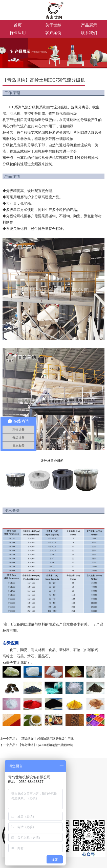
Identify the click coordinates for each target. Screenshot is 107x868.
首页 (18, 25)
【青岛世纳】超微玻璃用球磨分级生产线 (46, 739)
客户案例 (53, 33)
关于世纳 (53, 25)
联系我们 (89, 33)
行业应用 (18, 33)
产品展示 (89, 25)
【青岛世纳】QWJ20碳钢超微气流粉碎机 (46, 745)
